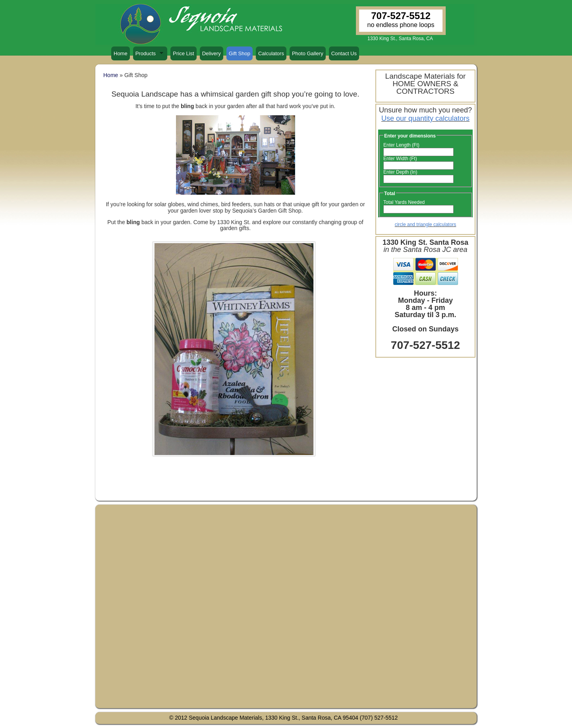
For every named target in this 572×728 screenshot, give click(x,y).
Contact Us (344, 53)
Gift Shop (240, 53)
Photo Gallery (308, 53)
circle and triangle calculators (426, 225)
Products (148, 55)
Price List (183, 53)
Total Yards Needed (404, 202)
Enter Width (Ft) (400, 159)
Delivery (212, 53)
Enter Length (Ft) (401, 145)
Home (121, 53)
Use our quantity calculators (425, 118)
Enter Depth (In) (400, 172)
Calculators (271, 53)
